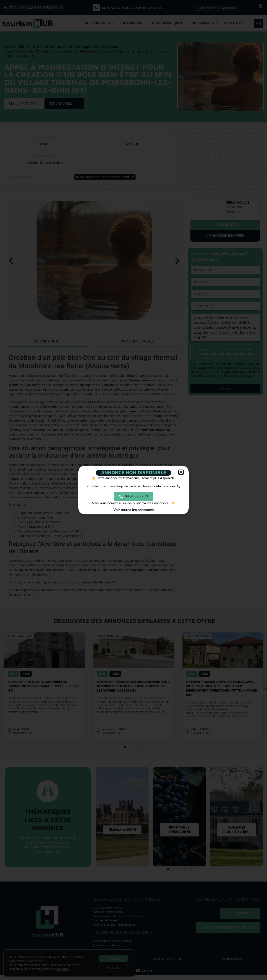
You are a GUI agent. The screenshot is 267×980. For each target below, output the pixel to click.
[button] (181, 472)
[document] (133, 490)
